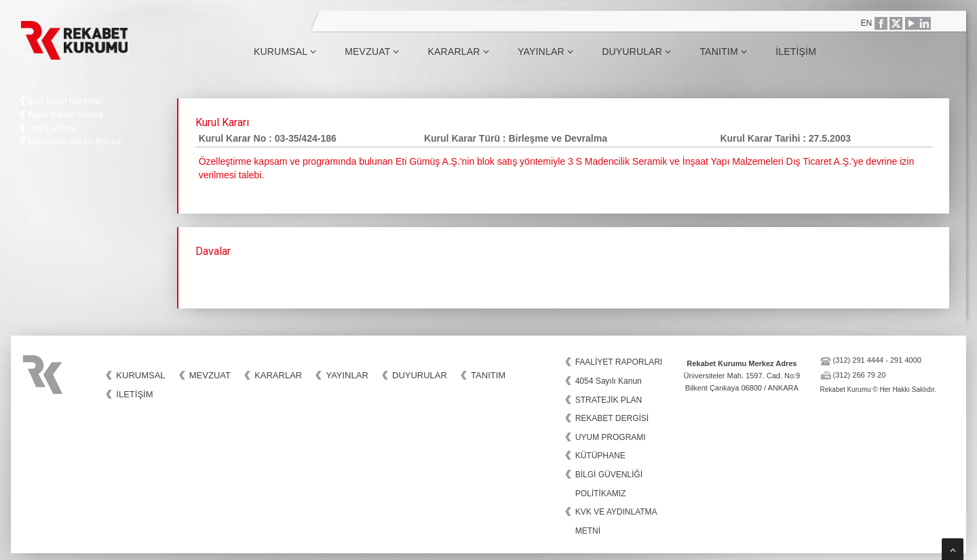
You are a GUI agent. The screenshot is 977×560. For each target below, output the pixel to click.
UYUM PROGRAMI (611, 437)
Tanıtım (723, 52)
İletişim (796, 52)
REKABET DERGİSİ (612, 418)
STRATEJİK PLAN (609, 400)
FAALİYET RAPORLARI (619, 362)
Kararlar (459, 52)
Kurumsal (285, 52)
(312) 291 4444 (859, 360)
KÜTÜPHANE (600, 456)
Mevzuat (372, 52)
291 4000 (906, 360)
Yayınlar (545, 52)
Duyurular (636, 52)
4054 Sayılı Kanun (609, 381)
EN (867, 23)
